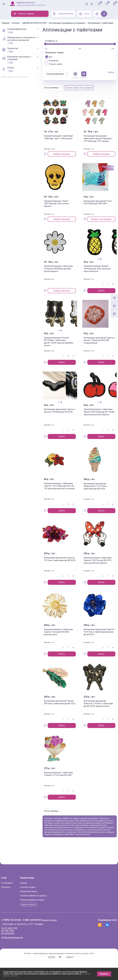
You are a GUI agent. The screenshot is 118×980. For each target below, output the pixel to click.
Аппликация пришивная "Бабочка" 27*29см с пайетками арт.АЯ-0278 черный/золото (94, 715)
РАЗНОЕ (17, 72)
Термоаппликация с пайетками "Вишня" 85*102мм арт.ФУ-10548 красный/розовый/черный (95, 423)
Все (58, 65)
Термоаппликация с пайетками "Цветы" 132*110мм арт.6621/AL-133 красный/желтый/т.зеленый (63, 499)
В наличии (61, 69)
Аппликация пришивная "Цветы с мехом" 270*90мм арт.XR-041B (64, 422)
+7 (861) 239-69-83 (41, 938)
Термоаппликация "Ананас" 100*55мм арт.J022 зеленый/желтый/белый (92, 279)
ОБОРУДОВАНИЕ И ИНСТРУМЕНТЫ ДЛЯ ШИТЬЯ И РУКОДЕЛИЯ (28, 43)
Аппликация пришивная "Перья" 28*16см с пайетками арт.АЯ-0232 (64, 714)
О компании (17, 901)
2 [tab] (96, 268)
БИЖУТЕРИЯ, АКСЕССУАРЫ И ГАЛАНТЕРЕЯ (26, 62)
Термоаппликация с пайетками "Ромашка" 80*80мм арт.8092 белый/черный (64, 279)
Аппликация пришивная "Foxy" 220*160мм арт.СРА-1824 (92, 214)
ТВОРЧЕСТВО (19, 52)
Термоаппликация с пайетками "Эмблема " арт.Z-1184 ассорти (64, 147)
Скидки (33, 901)
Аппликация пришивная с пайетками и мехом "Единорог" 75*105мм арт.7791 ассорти (94, 150)
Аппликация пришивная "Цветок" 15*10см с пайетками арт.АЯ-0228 (64, 570)
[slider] (55, 53)
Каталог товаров (24, 14)
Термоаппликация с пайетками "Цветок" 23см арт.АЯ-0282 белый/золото (63, 642)
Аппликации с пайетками (24, 25)
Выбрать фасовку (67, 163)
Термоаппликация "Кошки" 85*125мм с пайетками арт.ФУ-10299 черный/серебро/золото (64, 352)
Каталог (26, 23)
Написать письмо (39, 922)
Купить (97, 299)
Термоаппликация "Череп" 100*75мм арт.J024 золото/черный (62, 214)
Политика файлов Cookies (42, 918)
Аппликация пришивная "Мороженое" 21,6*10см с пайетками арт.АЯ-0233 (94, 498)
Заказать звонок (59, 938)
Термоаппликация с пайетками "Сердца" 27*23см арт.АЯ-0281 (63, 784)
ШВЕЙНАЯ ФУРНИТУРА (44, 23)
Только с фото (64, 73)
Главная (15, 23)
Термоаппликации (63, 14)
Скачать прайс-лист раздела (89, 96)
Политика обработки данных (43, 913)
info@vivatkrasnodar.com (22, 955)
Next (104, 14)
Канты (84, 14)
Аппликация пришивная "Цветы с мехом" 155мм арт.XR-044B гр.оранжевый (94, 350)
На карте (49, 942)
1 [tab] (93, 268)
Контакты (16, 905)
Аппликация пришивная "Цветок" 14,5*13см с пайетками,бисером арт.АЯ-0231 (93, 643)
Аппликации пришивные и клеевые (77, 23)
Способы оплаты (38, 905)
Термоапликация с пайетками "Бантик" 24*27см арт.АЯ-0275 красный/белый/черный (93, 572)
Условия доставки (38, 909)
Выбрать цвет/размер (97, 228)
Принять (104, 974)
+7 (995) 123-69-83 (21, 938)
